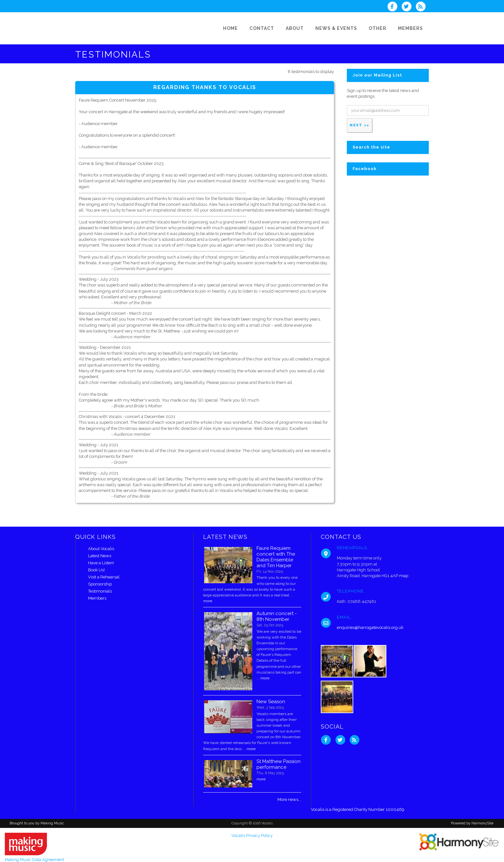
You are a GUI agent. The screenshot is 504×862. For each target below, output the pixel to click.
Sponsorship (100, 584)
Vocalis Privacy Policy (252, 835)
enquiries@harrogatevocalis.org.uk (370, 627)
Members (97, 598)
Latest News (100, 556)
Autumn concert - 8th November (277, 616)
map (404, 576)
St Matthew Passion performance (279, 764)
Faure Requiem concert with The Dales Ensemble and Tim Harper (276, 557)
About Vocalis (101, 549)
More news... (289, 799)
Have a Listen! (101, 563)
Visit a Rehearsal (104, 577)
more (208, 601)
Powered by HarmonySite (472, 823)
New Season (271, 702)
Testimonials (100, 591)
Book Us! (96, 570)
